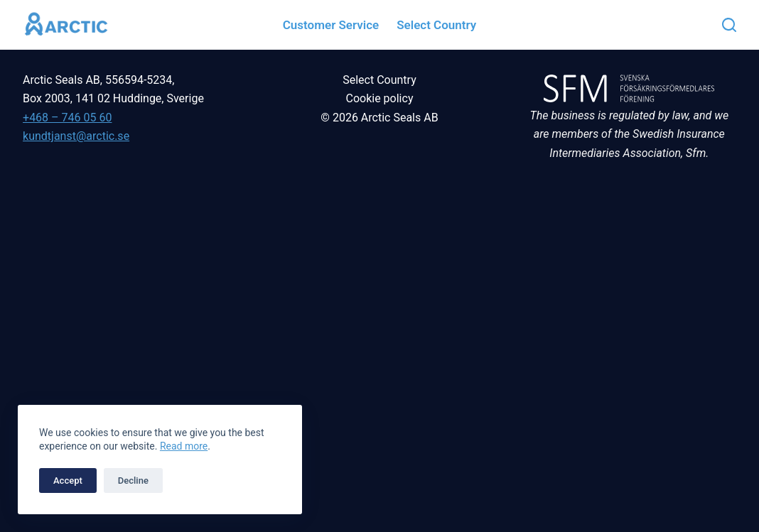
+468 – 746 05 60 (67, 118)
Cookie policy (380, 98)
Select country (436, 25)
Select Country (379, 80)
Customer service (331, 25)
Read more (184, 446)
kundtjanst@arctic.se (76, 136)
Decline (133, 481)
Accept (68, 481)
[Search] (729, 25)
